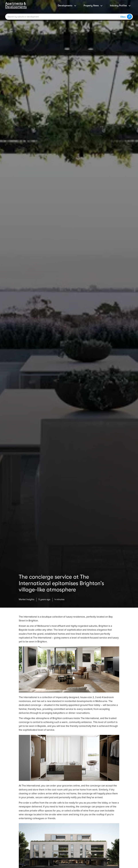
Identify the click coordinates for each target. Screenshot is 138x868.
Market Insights (27, 599)
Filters (123, 17)
